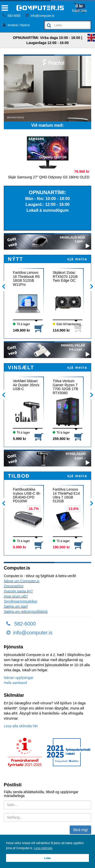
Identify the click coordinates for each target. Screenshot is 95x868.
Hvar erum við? (16, 596)
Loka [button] (48, 858)
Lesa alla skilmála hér (21, 726)
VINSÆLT (21, 367)
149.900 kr (22, 330)
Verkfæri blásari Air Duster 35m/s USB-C (26, 385)
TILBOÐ (19, 476)
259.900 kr (61, 439)
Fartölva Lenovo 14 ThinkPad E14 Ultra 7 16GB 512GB (66, 495)
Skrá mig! (80, 830)
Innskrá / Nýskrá (16, 25)
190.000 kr (61, 547)
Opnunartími (14, 586)
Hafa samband (15, 683)
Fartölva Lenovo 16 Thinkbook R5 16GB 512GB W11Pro (26, 278)
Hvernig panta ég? (18, 591)
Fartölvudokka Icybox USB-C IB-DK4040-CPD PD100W (27, 495)
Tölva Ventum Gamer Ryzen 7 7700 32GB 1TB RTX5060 (65, 387)
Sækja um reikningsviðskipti (26, 611)
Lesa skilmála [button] (43, 848)
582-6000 (12, 16)
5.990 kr (20, 439)
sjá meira (77, 259)
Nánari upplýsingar (19, 678)
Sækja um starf (16, 606)
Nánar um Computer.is (22, 581)
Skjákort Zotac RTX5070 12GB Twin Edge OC (65, 277)
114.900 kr (61, 330)
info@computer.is (40, 16)
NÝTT (15, 259)
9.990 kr (20, 547)
